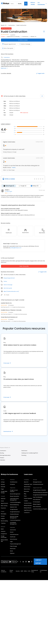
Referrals (3, 487)
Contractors (11, 25)
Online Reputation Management (14, 499)
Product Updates (28, 498)
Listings (3, 482)
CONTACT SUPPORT (38, 562)
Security (18, 571)
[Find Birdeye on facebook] (18, 562)
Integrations (4, 534)
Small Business (14, 482)
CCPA (29, 571)
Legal (11, 542)
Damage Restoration (5, 455)
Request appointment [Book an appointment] (9, 44)
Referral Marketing (14, 505)
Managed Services (37, 482)
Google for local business (14, 491)
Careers (26, 501)
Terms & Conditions (4, 571)
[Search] (26, 4)
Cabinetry (2, 460)
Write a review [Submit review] (23, 40)
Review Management (15, 494)
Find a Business (37, 500)
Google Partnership (4, 537)
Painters (2, 458)
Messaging (4, 514)
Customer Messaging (15, 502)
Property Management (15, 544)
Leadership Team (28, 484)
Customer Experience (15, 520)
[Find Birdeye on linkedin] (23, 562)
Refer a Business (37, 507)
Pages (2, 489)
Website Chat (13, 507)
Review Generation (15, 496)
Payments (3, 508)
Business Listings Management (14, 517)
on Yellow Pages (9, 191)
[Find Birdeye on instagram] (26, 562)
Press (25, 496)
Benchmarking (4, 521)
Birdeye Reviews (28, 505)
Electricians (24, 451)
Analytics (3, 531)
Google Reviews (14, 509)
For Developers (37, 502)
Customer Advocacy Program (40, 509)
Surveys (3, 516)
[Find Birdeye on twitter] (20, 562)
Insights (3, 518)
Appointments (4, 503)
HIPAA (25, 571)
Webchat (3, 499)
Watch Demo (27, 487)
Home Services (14, 539)
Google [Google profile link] (7, 295)
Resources (26, 491)
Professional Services (38, 484)
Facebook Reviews (14, 514)
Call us (5, 281)
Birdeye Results (28, 508)
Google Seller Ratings (4, 492)
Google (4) (22, 186)
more (14, 168)
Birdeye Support (37, 504)
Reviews (3, 484)
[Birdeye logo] (5, 4)
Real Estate (13, 549)
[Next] (44, 231)
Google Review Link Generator (40, 495)
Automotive (13, 530)
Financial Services (14, 534)
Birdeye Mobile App (4, 541)
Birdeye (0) (34, 186)
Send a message (25, 44)
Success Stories (28, 503)
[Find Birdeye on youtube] (29, 562)
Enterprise (12, 484)
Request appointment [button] (9, 278)
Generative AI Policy (35, 571)
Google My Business (15, 512)
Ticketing (3, 523)
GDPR (22, 571)
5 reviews (13, 34)
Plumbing (24, 455)
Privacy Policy (11, 571)
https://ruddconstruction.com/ (11, 291)
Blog (25, 494)
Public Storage (13, 546)
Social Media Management (13, 523)
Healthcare (13, 537)
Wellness (12, 553)
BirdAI (2, 529)
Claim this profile (24, 266)
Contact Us (27, 513)
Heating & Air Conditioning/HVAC (30, 453)
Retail (11, 551)
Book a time (27, 489)
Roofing (2, 453)
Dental (12, 532)
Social (2, 501)
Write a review (33, 3)
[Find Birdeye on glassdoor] (32, 562)
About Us (26, 482)
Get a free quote (8, 48)
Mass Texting (4, 506)
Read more (4, 68)
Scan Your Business (38, 497)
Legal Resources (28, 510)
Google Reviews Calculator (39, 490)
